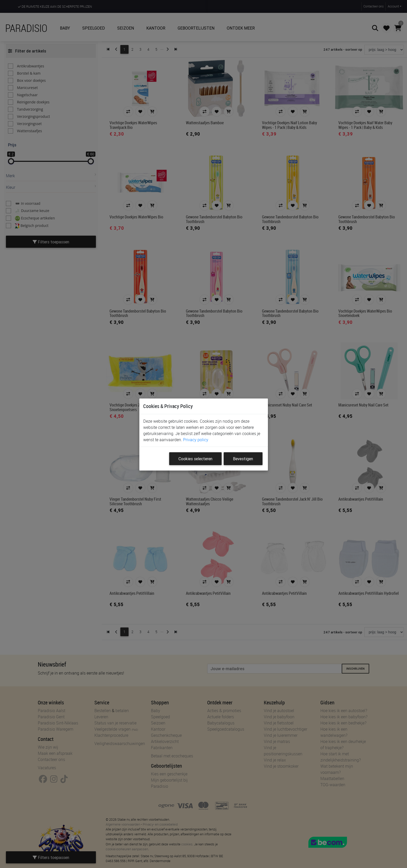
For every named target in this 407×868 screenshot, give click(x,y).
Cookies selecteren (195, 459)
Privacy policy (196, 440)
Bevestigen (243, 459)
